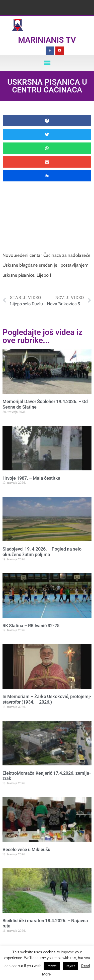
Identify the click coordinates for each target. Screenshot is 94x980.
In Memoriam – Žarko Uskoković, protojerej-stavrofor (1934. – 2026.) (47, 699)
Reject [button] (70, 966)
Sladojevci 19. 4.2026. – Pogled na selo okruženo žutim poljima (42, 552)
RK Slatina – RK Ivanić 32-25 (31, 626)
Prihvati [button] (52, 966)
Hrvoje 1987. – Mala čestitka (31, 478)
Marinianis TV (47, 40)
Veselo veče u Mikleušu (26, 849)
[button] (47, 63)
